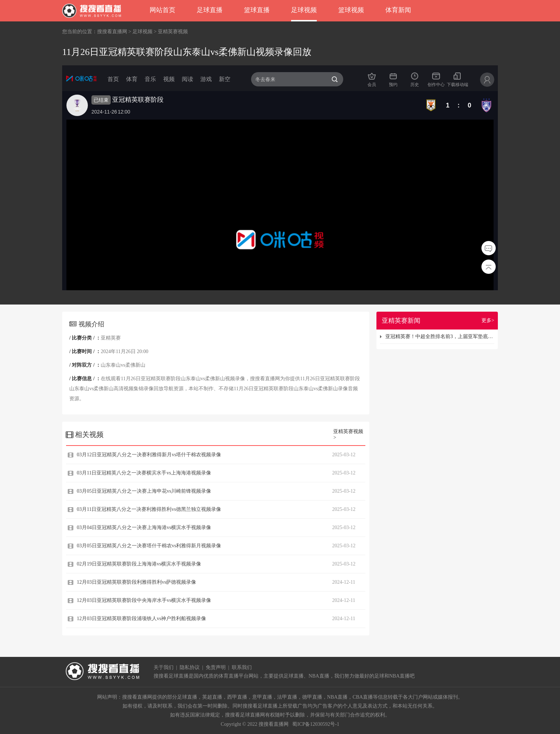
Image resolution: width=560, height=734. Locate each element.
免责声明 (216, 667)
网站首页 (162, 10)
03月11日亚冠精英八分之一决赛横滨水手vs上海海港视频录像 (144, 473)
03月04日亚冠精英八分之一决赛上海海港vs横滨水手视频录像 (144, 527)
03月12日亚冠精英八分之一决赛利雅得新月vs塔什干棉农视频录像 (149, 455)
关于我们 (164, 667)
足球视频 (304, 10)
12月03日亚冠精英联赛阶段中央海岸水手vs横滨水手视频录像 (144, 600)
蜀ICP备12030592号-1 (316, 724)
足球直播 (210, 10)
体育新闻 (398, 10)
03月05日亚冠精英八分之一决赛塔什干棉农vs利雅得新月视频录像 (149, 546)
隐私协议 (190, 667)
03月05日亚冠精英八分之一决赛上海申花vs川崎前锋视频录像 (144, 491)
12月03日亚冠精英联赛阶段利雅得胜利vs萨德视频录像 (136, 582)
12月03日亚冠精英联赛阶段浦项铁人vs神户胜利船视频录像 (141, 619)
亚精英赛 (111, 338)
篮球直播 (257, 10)
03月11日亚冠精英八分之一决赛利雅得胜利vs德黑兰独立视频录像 (149, 509)
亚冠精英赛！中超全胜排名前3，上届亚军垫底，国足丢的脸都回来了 (440, 336)
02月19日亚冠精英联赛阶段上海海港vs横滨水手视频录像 (139, 564)
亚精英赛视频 (173, 32)
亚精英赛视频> (348, 434)
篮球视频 (351, 10)
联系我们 (242, 667)
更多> (488, 320)
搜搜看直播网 (112, 32)
